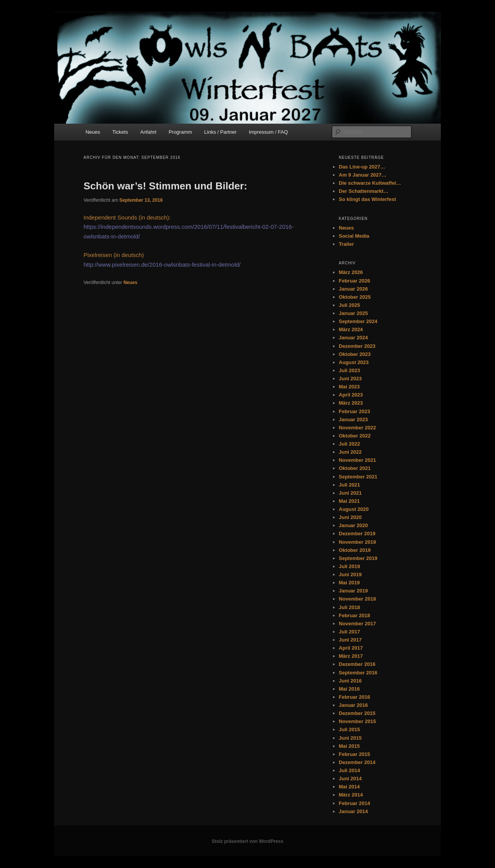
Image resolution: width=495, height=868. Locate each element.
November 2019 (357, 542)
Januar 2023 (353, 420)
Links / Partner (220, 132)
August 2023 (354, 362)
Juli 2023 (349, 370)
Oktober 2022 (355, 436)
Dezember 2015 (357, 713)
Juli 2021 (349, 485)
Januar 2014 (353, 811)
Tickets (120, 132)
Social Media (354, 236)
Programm (180, 132)
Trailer (346, 244)
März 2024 (351, 329)
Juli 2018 (349, 607)
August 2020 (354, 509)
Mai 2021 (349, 501)
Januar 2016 (353, 705)
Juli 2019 (349, 566)
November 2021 (357, 460)
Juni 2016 (350, 681)
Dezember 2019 (357, 534)
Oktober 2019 (355, 550)
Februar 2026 (354, 281)
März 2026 (351, 272)
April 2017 (351, 648)
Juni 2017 (350, 640)
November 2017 (357, 624)
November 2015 (357, 721)
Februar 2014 (354, 803)
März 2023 (351, 403)
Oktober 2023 (355, 354)
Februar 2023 (354, 411)
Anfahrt (148, 132)
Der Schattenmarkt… (364, 191)
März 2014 (351, 795)
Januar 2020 (353, 525)
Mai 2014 (349, 787)
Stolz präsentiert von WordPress (247, 841)
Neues (93, 132)
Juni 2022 (350, 452)
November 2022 (357, 428)
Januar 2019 (353, 591)
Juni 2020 (350, 517)
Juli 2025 (349, 305)
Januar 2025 (353, 313)
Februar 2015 (354, 754)
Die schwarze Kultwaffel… (370, 183)
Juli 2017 (349, 632)
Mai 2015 (349, 746)
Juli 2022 (349, 444)
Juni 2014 (350, 779)
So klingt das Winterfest (367, 199)
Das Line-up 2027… (362, 167)
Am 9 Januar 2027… (363, 175)
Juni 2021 (350, 493)
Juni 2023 (350, 379)
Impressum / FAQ (268, 132)
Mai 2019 (349, 583)
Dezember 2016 (357, 664)
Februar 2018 (354, 615)
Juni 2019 (350, 574)
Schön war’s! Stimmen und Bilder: (165, 186)
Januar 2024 (353, 338)
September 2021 (358, 477)
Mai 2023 (349, 387)
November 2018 (357, 599)
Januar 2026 (353, 289)
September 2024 (358, 321)
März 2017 (351, 656)
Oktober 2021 (355, 468)
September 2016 (358, 673)
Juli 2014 (349, 770)
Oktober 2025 (355, 297)
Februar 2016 (354, 697)
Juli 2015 (349, 729)
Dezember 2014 (357, 762)
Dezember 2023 (357, 346)
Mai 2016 (349, 689)
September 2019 (358, 558)
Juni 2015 (350, 738)
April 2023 (351, 395)
